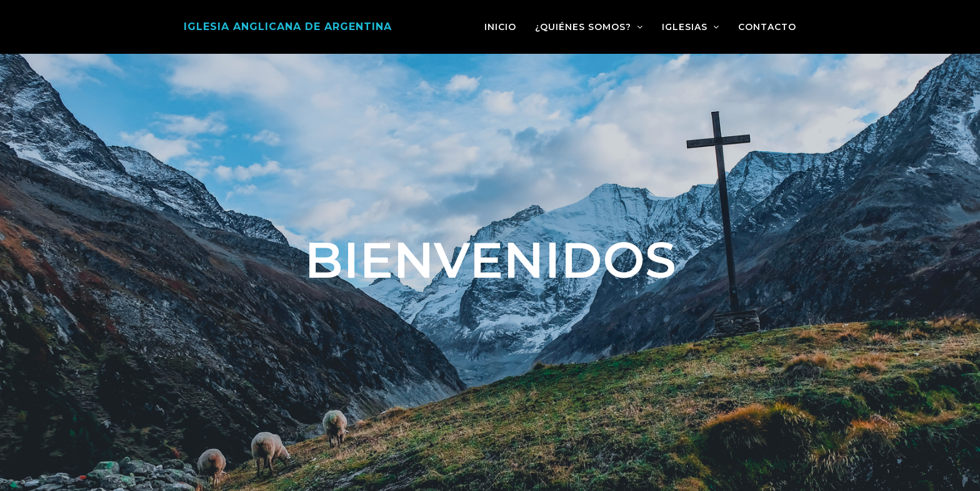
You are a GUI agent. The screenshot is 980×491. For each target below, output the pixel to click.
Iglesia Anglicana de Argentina (288, 27)
